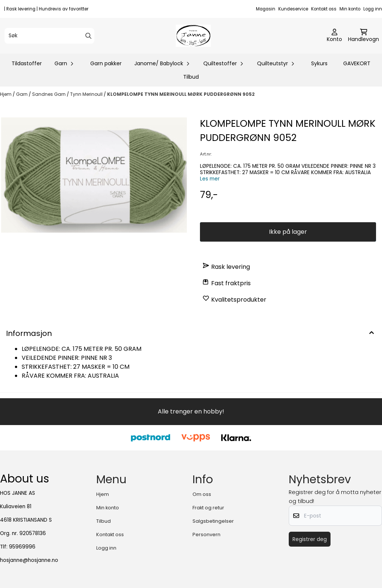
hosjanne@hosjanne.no (29, 560)
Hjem (6, 94)
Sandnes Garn (49, 94)
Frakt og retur (208, 508)
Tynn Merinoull (87, 94)
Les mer (210, 179)
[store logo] (193, 36)
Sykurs (319, 63)
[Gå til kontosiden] (334, 36)
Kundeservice (293, 9)
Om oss (202, 494)
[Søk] (49, 36)
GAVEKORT (357, 63)
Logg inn (373, 9)
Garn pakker (106, 63)
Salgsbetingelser (213, 521)
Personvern (206, 534)
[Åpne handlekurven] (364, 36)
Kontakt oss (324, 9)
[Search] (88, 36)
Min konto (350, 9)
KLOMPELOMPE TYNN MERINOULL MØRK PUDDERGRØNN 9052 (181, 94)
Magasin (266, 9)
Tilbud (191, 77)
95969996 (22, 547)
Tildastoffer (27, 63)
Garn (22, 94)
